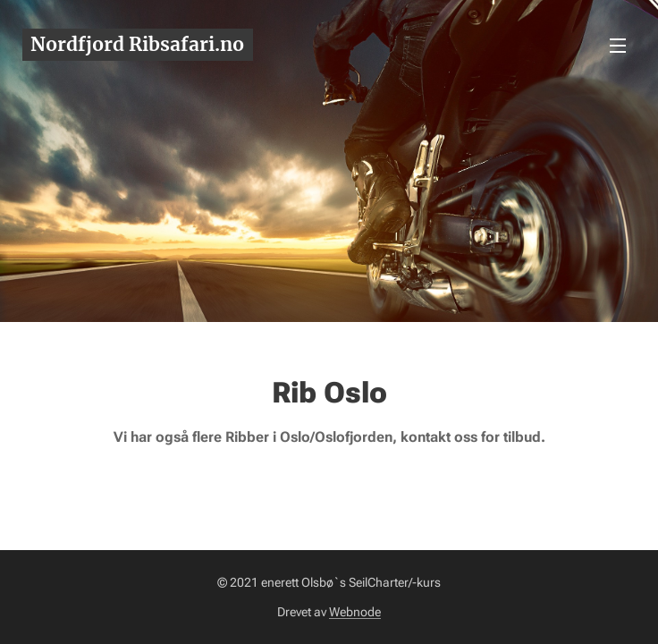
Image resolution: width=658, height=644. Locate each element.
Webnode (355, 612)
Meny (618, 46)
